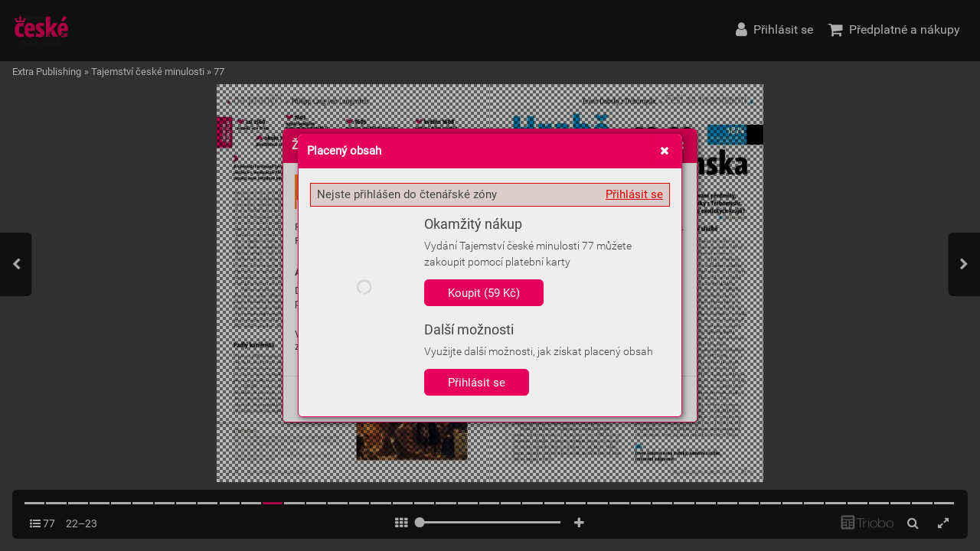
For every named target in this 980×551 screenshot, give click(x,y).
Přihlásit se (634, 194)
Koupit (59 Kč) (484, 293)
